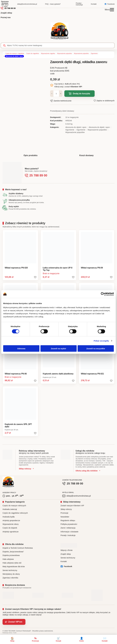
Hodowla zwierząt (10, 509)
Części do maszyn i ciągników (15, 53)
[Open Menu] (112, 10)
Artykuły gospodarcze (11, 520)
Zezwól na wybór (58, 348)
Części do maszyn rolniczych (14, 506)
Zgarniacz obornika (10, 578)
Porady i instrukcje (68, 535)
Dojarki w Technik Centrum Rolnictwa (18, 548)
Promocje (64, 513)
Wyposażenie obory (11, 524)
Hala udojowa (8, 559)
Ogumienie (94, 53)
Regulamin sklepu (68, 520)
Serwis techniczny (10, 570)
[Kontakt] (105, 639)
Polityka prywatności (69, 524)
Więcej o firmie (67, 550)
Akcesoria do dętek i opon (14, 56)
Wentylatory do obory (11, 574)
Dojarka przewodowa (11, 555)
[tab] (31, 155)
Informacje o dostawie (69, 532)
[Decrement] (52, 94)
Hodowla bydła (9, 517)
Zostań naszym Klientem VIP (72, 506)
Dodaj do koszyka (81, 94)
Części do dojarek (10, 528)
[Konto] (82, 639)
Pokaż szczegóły (101, 341)
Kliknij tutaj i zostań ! (68, 87)
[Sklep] (12, 639)
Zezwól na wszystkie (96, 348)
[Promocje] (35, 639)
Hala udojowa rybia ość (12, 563)
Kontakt (64, 561)
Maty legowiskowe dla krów (14, 567)
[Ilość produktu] (56, 94)
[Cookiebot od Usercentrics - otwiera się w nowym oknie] (103, 294)
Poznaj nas (6, 17)
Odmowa (21, 348)
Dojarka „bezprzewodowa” (13, 552)
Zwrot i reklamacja (68, 528)
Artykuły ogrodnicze (11, 532)
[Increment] (61, 94)
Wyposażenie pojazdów (64, 53)
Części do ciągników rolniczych (15, 513)
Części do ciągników (33, 53)
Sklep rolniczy (66, 509)
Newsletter (65, 517)
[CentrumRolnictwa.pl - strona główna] (60, 31)
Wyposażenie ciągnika (48, 53)
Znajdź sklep (6, 13)
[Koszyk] (58, 639)
